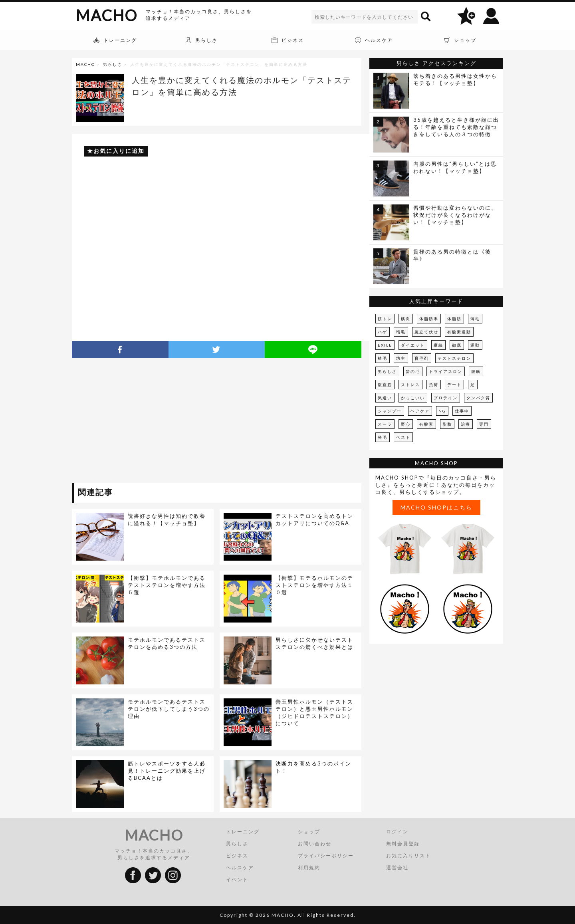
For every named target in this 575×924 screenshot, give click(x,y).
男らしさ (113, 64)
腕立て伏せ (426, 332)
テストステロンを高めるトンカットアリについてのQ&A (314, 520)
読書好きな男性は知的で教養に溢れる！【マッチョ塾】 (167, 520)
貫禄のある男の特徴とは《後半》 (452, 255)
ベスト (403, 437)
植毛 (383, 358)
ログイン (397, 832)
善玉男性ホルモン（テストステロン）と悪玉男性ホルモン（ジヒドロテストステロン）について (314, 712)
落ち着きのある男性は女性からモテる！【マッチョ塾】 (455, 79)
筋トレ (385, 319)
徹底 (457, 345)
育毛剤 (422, 358)
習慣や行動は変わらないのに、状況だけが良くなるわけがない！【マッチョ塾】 (455, 215)
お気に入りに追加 (119, 151)
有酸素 (426, 424)
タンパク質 (478, 398)
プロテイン (446, 398)
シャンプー (390, 411)
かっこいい (413, 398)
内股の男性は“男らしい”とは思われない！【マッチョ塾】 (455, 167)
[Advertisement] (145, 422)
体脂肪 (454, 319)
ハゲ (383, 332)
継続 (438, 345)
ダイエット (413, 345)
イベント (237, 879)
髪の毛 (413, 371)
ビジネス (237, 856)
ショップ (309, 832)
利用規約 (309, 867)
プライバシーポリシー (326, 856)
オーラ (385, 424)
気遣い (385, 398)
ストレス (410, 385)
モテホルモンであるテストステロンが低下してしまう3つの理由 (169, 709)
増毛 (401, 332)
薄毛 (475, 319)
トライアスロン (446, 371)
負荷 (434, 385)
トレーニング (243, 832)
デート (454, 385)
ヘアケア (420, 411)
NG (442, 411)
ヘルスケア (240, 867)
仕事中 (462, 411)
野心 (406, 424)
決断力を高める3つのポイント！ (313, 767)
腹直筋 (385, 385)
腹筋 (476, 371)
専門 (484, 424)
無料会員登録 (403, 844)
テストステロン (454, 358)
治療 (466, 424)
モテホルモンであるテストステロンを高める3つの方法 (167, 643)
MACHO (107, 15)
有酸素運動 (459, 332)
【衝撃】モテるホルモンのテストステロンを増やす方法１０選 (314, 585)
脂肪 (447, 424)
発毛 (383, 437)
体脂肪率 (429, 319)
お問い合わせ (315, 844)
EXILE (385, 345)
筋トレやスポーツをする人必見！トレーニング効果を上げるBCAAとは (167, 771)
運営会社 (397, 867)
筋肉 (406, 319)
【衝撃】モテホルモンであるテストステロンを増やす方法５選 (167, 585)
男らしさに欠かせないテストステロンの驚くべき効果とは (314, 643)
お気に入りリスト (408, 856)
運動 (475, 345)
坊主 (401, 358)
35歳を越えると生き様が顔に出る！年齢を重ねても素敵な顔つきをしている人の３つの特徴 (456, 127)
